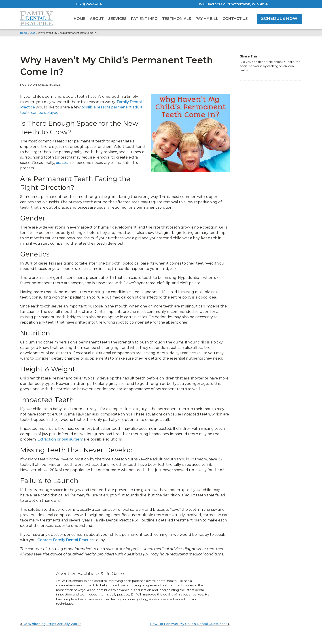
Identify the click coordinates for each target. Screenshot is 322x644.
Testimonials (177, 19)
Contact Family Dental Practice (66, 540)
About (97, 19)
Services (117, 19)
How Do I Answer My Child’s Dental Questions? (189, 624)
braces (62, 163)
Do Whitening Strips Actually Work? (52, 624)
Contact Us (235, 19)
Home (80, 19)
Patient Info (144, 19)
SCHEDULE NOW (279, 19)
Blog (33, 33)
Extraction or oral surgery (60, 439)
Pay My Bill (207, 19)
